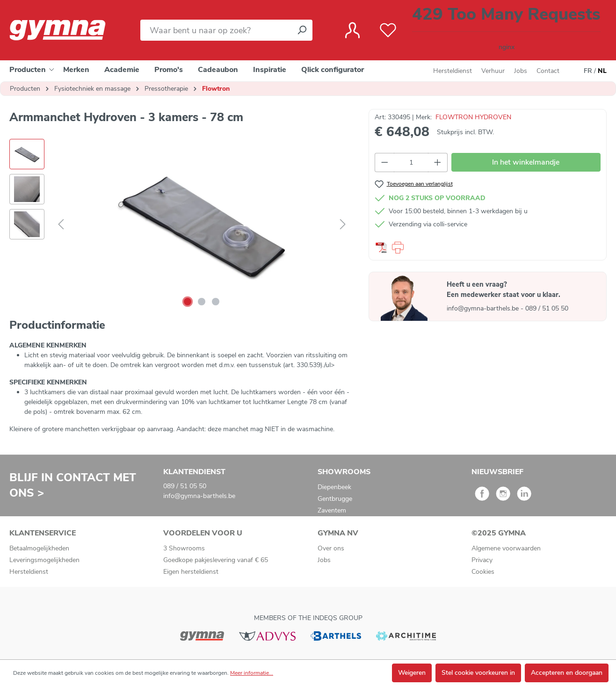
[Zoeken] (302, 30)
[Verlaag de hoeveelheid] (384, 162)
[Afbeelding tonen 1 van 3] (188, 302)
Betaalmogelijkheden (39, 548)
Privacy (482, 560)
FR (588, 71)
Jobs (521, 71)
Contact (548, 71)
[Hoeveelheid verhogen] (438, 162)
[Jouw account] (352, 30)
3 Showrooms (184, 548)
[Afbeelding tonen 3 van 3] (216, 302)
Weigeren (412, 673)
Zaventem (332, 510)
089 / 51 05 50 (547, 308)
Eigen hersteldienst (191, 572)
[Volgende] (343, 225)
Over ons (331, 548)
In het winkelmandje (526, 162)
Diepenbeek (334, 487)
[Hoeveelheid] (411, 162)
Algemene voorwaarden (506, 548)
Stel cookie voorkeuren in (478, 673)
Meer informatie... (252, 673)
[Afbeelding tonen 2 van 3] (202, 302)
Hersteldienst (453, 71)
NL (602, 71)
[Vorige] (61, 225)
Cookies (483, 572)
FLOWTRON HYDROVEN (473, 117)
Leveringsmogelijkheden (44, 560)
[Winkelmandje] (506, 30)
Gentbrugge (335, 499)
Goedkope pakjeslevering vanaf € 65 (216, 560)
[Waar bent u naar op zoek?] (216, 30)
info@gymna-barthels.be (484, 308)
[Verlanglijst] (388, 30)
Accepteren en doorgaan (567, 673)
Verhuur (493, 71)
